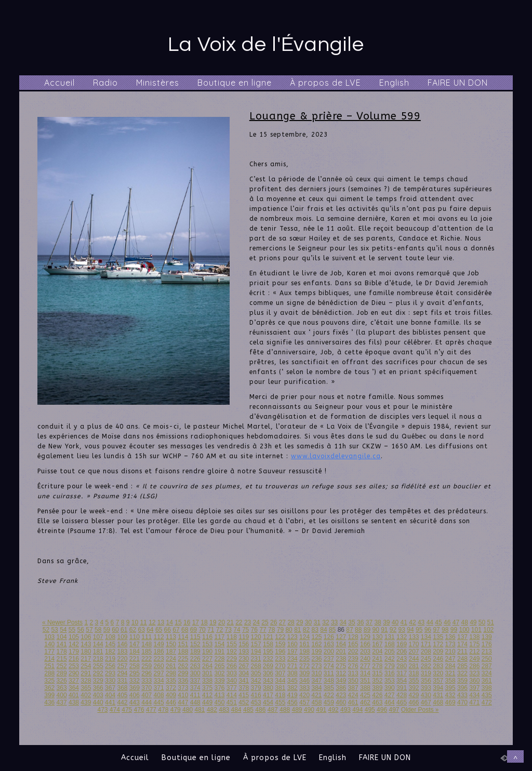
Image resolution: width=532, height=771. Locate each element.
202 (353, 652)
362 (49, 688)
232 (268, 659)
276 (353, 666)
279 (390, 666)
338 (207, 681)
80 (289, 630)
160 (292, 644)
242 (390, 659)
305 (256, 673)
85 (332, 630)
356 (426, 681)
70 (202, 630)
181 (98, 652)
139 (487, 637)
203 (365, 652)
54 (63, 630)
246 (438, 659)
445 (159, 702)
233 (280, 659)
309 (304, 673)
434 (474, 695)
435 (487, 695)
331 (122, 681)
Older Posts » (420, 710)
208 (426, 652)
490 (309, 710)
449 (207, 702)
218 (98, 659)
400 (62, 695)
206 (402, 652)
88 (358, 630)
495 (370, 710)
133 (414, 637)
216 (74, 659)
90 (375, 630)
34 (343, 622)
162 (316, 644)
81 (297, 630)
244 (414, 659)
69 (194, 630)
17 (196, 622)
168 (390, 644)
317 (402, 673)
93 (402, 630)
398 (487, 688)
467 (426, 702)
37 (369, 622)
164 (341, 644)
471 (474, 702)
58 (98, 630)
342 (256, 681)
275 (341, 666)
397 (474, 688)
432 (450, 695)
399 (49, 695)
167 (377, 644)
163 (329, 644)
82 (306, 630)
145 (110, 644)
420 (304, 695)
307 (280, 673)
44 (430, 622)
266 (232, 666)
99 (454, 630)
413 (219, 695)
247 (450, 659)
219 (110, 659)
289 (62, 673)
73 (228, 630)
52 (46, 630)
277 (365, 666)
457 (304, 702)
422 (329, 695)
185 (147, 652)
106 (86, 637)
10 (135, 622)
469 (450, 702)
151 (183, 644)
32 (325, 622)
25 (265, 622)
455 (280, 702)
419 (292, 695)
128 (353, 637)
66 (168, 630)
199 (316, 652)
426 (377, 695)
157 (256, 644)
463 (377, 702)
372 (171, 688)
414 (232, 695)
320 (438, 673)
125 (316, 637)
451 (232, 702)
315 (377, 673)
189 (195, 652)
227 (207, 659)
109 (122, 637)
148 (147, 644)
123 (292, 637)
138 (474, 637)
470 (462, 702)
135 (438, 637)
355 (414, 681)
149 (159, 644)
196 (280, 652)
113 (171, 637)
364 (74, 688)
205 (390, 652)
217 (86, 659)
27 (282, 622)
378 (244, 688)
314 (365, 673)
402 (86, 695)
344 (280, 681)
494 (357, 710)
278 (377, 666)
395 (450, 688)
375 (207, 688)
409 (171, 695)
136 (450, 637)
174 (462, 644)
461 (353, 702)
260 (159, 666)
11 (143, 622)
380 (268, 688)
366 (98, 688)
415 (244, 695)
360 (474, 681)
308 (292, 673)
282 (426, 666)
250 (487, 659)
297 (159, 673)
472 (487, 702)
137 (462, 637)
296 (147, 673)
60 (115, 630)
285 (462, 666)
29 (300, 622)
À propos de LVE (325, 83)
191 (219, 652)
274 (329, 666)
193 (244, 652)
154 (219, 644)
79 (280, 630)
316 (390, 673)
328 (86, 681)
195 (268, 652)
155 (232, 644)
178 (62, 652)
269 (268, 666)
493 (345, 710)
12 (152, 622)
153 (207, 644)
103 (49, 637)
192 (232, 652)
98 (445, 630)
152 (195, 644)
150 (171, 644)
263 (195, 666)
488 (285, 710)
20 (222, 622)
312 (341, 673)
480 (188, 710)
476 (139, 710)
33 (334, 622)
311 (329, 673)
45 (438, 622)
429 (414, 695)
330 (110, 681)
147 (135, 644)
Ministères (158, 83)
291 (86, 673)
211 (462, 652)
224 (171, 659)
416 (256, 695)
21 (230, 622)
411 (195, 695)
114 (183, 637)
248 (462, 659)
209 (438, 652)
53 (54, 630)
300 (195, 673)
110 (135, 637)
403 (98, 695)
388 (365, 688)
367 (110, 688)
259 (147, 666)
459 (329, 702)
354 (402, 681)
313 (353, 673)
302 (219, 673)
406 (135, 695)
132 (402, 637)
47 (456, 622)
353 (390, 681)
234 (292, 659)
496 (382, 710)
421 (316, 695)
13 (161, 622)
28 (291, 622)
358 (450, 681)
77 (263, 630)
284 (450, 666)
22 (239, 622)
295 (135, 673)
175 (474, 644)
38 (377, 622)
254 (86, 666)
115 (195, 637)
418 (280, 695)
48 (464, 622)
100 (464, 630)
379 (256, 688)
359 (462, 681)
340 (232, 681)
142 (74, 644)
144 (98, 644)
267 (244, 666)
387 (353, 688)
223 (159, 659)
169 (402, 644)
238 (341, 659)
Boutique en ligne (235, 83)
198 (304, 652)
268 (256, 666)
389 (377, 688)
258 (135, 666)
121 (268, 637)
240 (365, 659)
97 (436, 630)
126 (329, 637)
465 (402, 702)
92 (393, 630)
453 (256, 702)
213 (487, 652)
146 (122, 644)
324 (487, 673)
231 (256, 659)
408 (159, 695)
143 (86, 644)
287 (487, 666)
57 (89, 630)
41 (404, 622)
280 (402, 666)
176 (487, 644)
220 (122, 659)
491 (321, 710)
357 (438, 681)
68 (185, 630)
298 (171, 673)
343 (268, 681)
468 (438, 702)
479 (176, 710)
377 (232, 688)
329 (98, 681)
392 (414, 688)
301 (207, 673)
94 (410, 630)
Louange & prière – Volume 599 (335, 116)
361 (487, 681)
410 (183, 695)
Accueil (59, 83)
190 (207, 652)
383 (304, 688)
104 (62, 637)
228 (219, 659)
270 (280, 666)
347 (316, 681)
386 (341, 688)
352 (377, 681)
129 (365, 637)
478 (163, 710)
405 (122, 695)
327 (74, 681)
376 (219, 688)
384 (316, 688)
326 (62, 681)
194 (256, 652)
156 (244, 644)
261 (171, 666)
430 (426, 695)
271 (292, 666)
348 (329, 681)
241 (377, 659)
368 (122, 688)
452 (244, 702)
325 (49, 681)
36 (360, 622)
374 (195, 688)
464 (390, 702)
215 (62, 659)
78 (271, 630)
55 (72, 630)
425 (365, 695)
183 (122, 652)
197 (292, 652)
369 (135, 688)
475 (127, 710)
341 (244, 681)
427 (390, 695)
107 (98, 637)
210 (450, 652)
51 (491, 622)
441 (110, 702)
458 (316, 702)
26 (274, 622)
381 (280, 688)
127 (341, 637)
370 (147, 688)
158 (268, 644)
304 (244, 673)
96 (428, 630)
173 (450, 644)
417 (268, 695)
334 (159, 681)
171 (426, 644)
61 (124, 630)
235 (304, 659)
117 (219, 637)
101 (476, 630)
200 (329, 652)
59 (107, 630)
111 (147, 637)
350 (353, 681)
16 (187, 622)
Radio (105, 83)
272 (304, 666)
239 (353, 659)
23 (248, 622)
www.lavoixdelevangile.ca (336, 456)
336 (183, 681)
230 (244, 659)
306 (268, 673)
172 (438, 644)
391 (402, 688)
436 (49, 702)
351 (365, 681)
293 (110, 673)
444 (147, 702)
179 (74, 652)
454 (268, 702)
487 (273, 710)
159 (280, 644)
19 (213, 622)
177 (49, 652)
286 (474, 666)
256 (110, 666)
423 (341, 695)
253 (74, 666)
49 (473, 622)
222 (147, 659)
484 (236, 710)
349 (341, 681)
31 (317, 622)
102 (488, 630)
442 (122, 702)
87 (349, 630)
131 (390, 637)
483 (224, 710)
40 (395, 622)
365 (86, 688)
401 (74, 695)
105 (74, 637)
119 (244, 637)
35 (351, 622)
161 (304, 644)
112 (159, 637)
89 (367, 630)
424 (353, 695)
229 (232, 659)
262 (183, 666)
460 (341, 702)
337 (195, 681)
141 (62, 644)
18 (204, 622)
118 (232, 637)
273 (316, 666)
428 (402, 695)
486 (260, 710)
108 (110, 637)
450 (219, 702)
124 (304, 637)
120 (256, 637)
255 (98, 666)
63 (141, 630)
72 (220, 630)
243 (402, 659)
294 (122, 673)
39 (386, 622)
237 (329, 659)
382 (292, 688)
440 (98, 702)
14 (170, 622)
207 (414, 652)
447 (183, 702)
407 (147, 695)
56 (81, 630)
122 (280, 637)
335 (171, 681)
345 (292, 681)
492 (334, 710)
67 (176, 630)
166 (365, 644)
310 (316, 673)
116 (207, 637)
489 (297, 710)
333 (147, 681)
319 (426, 673)
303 (232, 673)
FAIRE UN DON (458, 83)
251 (49, 666)
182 (110, 652)
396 (462, 688)
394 (438, 688)
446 (171, 702)
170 (414, 644)
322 (462, 673)
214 (49, 659)
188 (183, 652)
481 (199, 710)
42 (412, 622)
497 (394, 710)
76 (254, 630)
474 (115, 710)
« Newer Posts (62, 622)
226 (195, 659)
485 (248, 710)
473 (102, 710)
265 (219, 666)
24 (256, 622)
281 (414, 666)
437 (62, 702)
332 (135, 681)
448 (195, 702)
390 (390, 688)
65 (159, 630)
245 (426, 659)
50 (482, 622)
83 (315, 630)
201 (341, 652)
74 (237, 630)
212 (474, 652)
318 (414, 673)
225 (183, 659)
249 (474, 659)
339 (219, 681)
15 (178, 622)
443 (135, 702)
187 (171, 652)
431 (438, 695)
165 (353, 644)
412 (207, 695)
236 (316, 659)
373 (183, 688)
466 (414, 702)
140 (49, 644)
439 (86, 702)
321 (450, 673)
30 (308, 622)
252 (62, 666)
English (394, 83)
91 (384, 630)
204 (377, 652)
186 (159, 652)
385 (329, 688)
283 (438, 666)
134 (426, 637)
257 (122, 666)
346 (304, 681)
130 (377, 637)
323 (474, 673)
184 (135, 652)
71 (211, 630)
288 (49, 673)
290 (74, 673)
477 (151, 710)
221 (135, 659)
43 (421, 622)
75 (245, 630)
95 (419, 630)
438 (74, 702)
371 (159, 688)
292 (98, 673)
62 (133, 630)
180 (86, 652)
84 (323, 630)
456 (292, 702)
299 (183, 673)
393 (426, 688)
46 (447, 622)
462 (365, 702)
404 (110, 695)
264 (207, 666)
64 (150, 630)
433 (462, 695)
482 (212, 710)
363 (62, 688)
